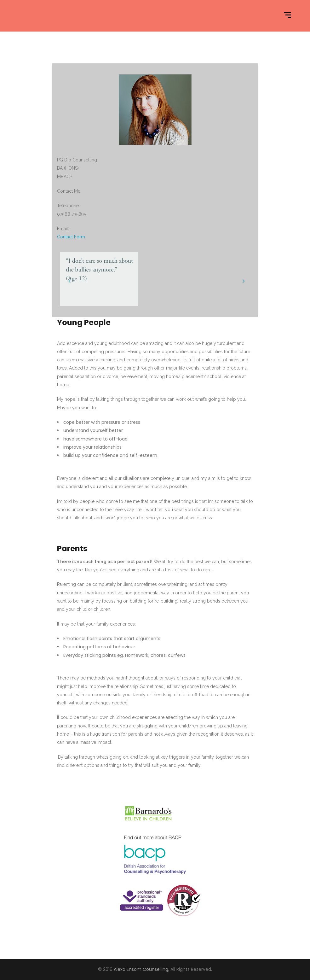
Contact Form (71, 237)
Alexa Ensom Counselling (141, 969)
